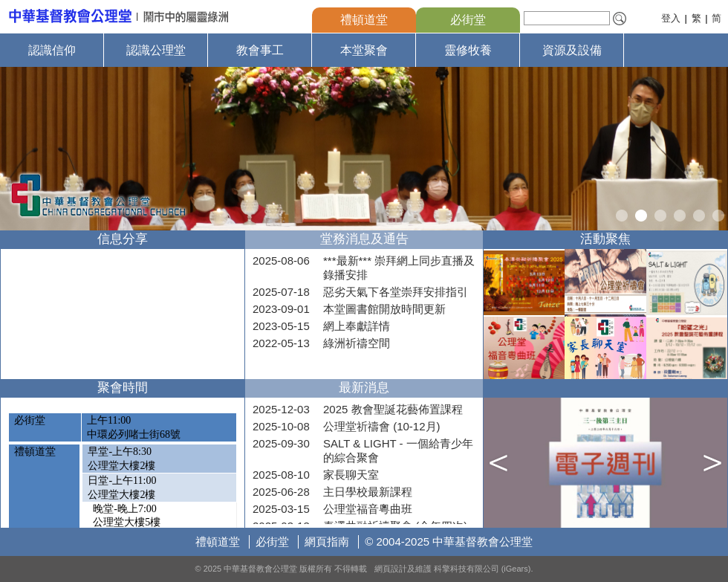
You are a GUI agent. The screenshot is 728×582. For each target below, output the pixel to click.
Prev (13, 149)
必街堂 (468, 20)
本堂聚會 (364, 50)
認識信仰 (52, 50)
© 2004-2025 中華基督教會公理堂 (449, 541)
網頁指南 (327, 541)
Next (715, 149)
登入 (671, 18)
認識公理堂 (156, 50)
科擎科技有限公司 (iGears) (482, 569)
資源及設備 (572, 50)
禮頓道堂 (364, 20)
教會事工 (260, 50)
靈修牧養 (468, 50)
